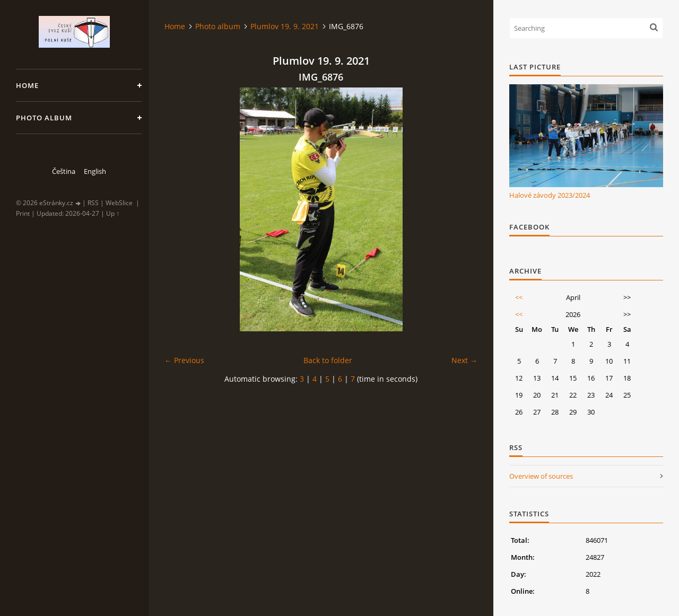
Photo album (44, 118)
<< (519, 297)
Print (23, 213)
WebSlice (119, 203)
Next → (464, 360)
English (95, 171)
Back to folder (328, 360)
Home (27, 85)
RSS (93, 203)
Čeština (64, 171)
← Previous (184, 360)
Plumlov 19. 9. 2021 (285, 26)
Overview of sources (541, 476)
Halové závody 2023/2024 (550, 195)
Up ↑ (113, 213)
